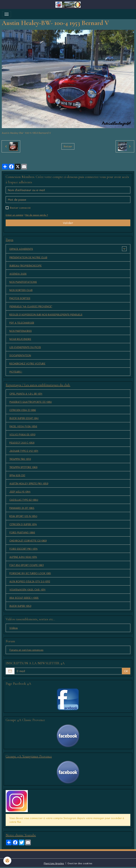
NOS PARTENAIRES (21, 331)
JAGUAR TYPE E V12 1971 (24, 451)
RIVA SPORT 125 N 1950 (23, 516)
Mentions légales (54, 863)
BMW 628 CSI (17, 475)
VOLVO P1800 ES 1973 (22, 434)
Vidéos (14, 628)
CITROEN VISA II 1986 (23, 410)
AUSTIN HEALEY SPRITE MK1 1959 (29, 483)
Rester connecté (20, 208)
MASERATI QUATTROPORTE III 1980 (31, 402)
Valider (68, 223)
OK (126, 671)
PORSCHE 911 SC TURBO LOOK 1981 (30, 573)
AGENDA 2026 (18, 274)
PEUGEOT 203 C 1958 (22, 443)
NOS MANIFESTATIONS (23, 282)
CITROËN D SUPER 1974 (23, 524)
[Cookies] (8, 861)
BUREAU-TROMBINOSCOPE (25, 266)
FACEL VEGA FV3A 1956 (23, 426)
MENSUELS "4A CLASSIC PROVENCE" (31, 306)
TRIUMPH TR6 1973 (20, 459)
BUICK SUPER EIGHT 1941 (24, 418)
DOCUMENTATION (20, 355)
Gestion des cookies (80, 863)
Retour (68, 146)
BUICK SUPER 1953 (20, 606)
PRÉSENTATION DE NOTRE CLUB (28, 257)
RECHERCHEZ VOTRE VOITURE (27, 363)
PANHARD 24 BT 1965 (22, 508)
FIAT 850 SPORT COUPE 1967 (27, 565)
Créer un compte (14, 215)
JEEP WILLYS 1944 (20, 492)
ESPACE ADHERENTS (21, 249)
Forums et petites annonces (26, 650)
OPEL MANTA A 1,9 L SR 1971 (26, 394)
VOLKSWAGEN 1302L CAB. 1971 (27, 590)
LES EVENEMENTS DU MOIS (25, 347)
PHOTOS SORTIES (20, 298)
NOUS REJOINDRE (20, 339)
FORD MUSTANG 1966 (22, 532)
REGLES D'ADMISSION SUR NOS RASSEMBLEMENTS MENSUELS (46, 314)
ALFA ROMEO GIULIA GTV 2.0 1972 (30, 581)
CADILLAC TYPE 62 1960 (24, 500)
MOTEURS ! (16, 372)
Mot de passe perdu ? (37, 215)
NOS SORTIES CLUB (21, 290)
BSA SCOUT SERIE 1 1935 (24, 598)
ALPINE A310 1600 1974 (23, 557)
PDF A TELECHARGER (22, 323)
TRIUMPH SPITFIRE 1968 (23, 467)
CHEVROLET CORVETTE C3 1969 (28, 541)
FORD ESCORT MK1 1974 (23, 549)
